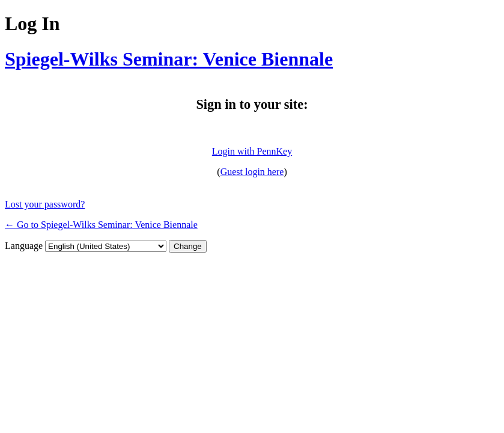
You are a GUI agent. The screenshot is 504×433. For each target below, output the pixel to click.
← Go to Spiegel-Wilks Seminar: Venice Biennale (101, 225)
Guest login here (252, 172)
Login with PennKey (252, 151)
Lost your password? (45, 204)
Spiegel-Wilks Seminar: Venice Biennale (169, 59)
